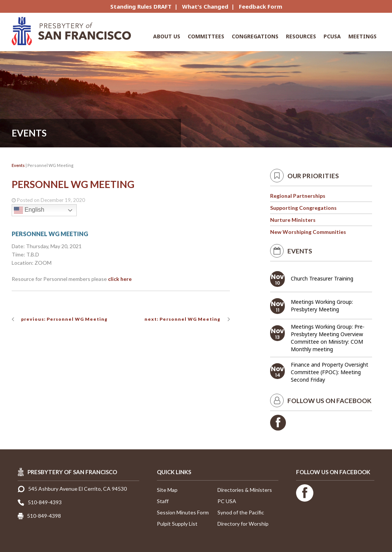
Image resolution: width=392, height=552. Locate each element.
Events (18, 165)
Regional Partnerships (298, 196)
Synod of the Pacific (241, 512)
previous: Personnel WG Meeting (64, 319)
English (29, 210)
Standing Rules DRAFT (141, 6)
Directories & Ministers (245, 490)
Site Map (167, 490)
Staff (163, 501)
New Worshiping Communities (308, 232)
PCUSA (332, 36)
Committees (206, 36)
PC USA (227, 501)
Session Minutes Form (183, 512)
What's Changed (205, 6)
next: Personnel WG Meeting (182, 319)
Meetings (362, 36)
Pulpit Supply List (177, 524)
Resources (301, 36)
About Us (167, 36)
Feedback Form (261, 6)
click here (120, 279)
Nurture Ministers (293, 220)
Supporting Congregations (303, 208)
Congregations (255, 36)
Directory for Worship (243, 524)
